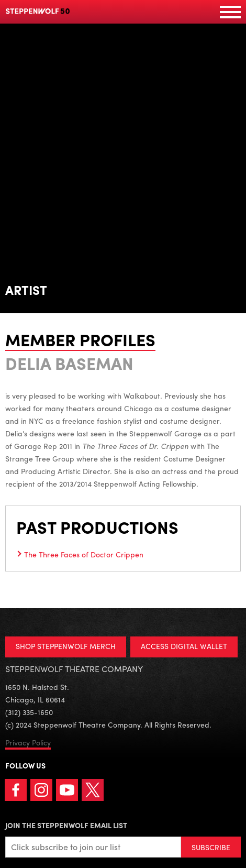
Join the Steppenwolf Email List (66, 825)
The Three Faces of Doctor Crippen (84, 554)
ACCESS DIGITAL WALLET (184, 646)
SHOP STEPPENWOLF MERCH (66, 646)
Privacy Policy (28, 742)
